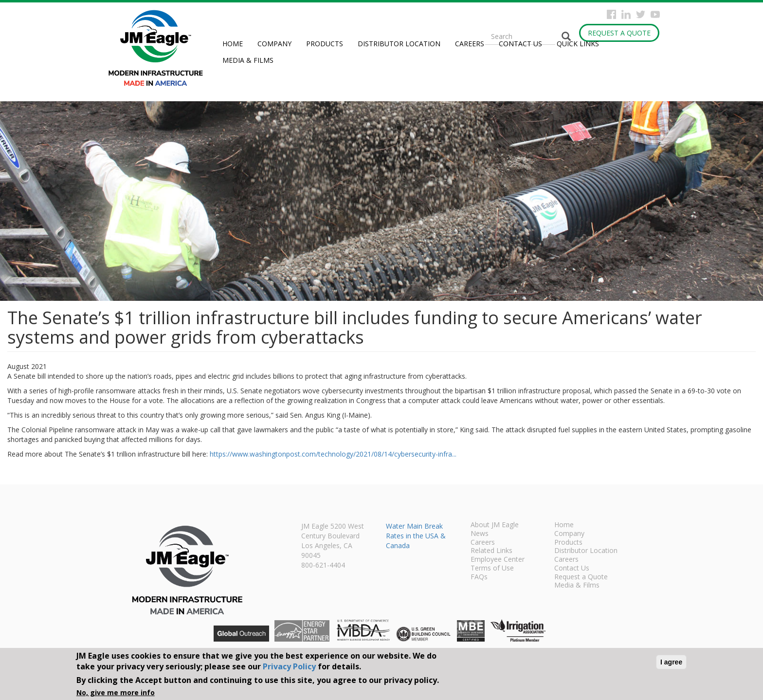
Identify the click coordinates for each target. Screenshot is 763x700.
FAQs (479, 577)
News (480, 534)
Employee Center (498, 560)
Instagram (626, 14)
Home (233, 44)
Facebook (611, 14)
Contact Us (520, 44)
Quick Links (578, 44)
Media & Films (248, 60)
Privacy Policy (289, 666)
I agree (671, 662)
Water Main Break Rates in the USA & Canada (416, 536)
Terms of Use (492, 569)
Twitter (641, 14)
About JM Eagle (495, 525)
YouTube (655, 14)
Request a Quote (619, 33)
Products (325, 44)
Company (274, 44)
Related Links (491, 551)
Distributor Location (399, 44)
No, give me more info (116, 692)
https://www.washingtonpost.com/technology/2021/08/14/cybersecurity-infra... (333, 454)
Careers (470, 44)
